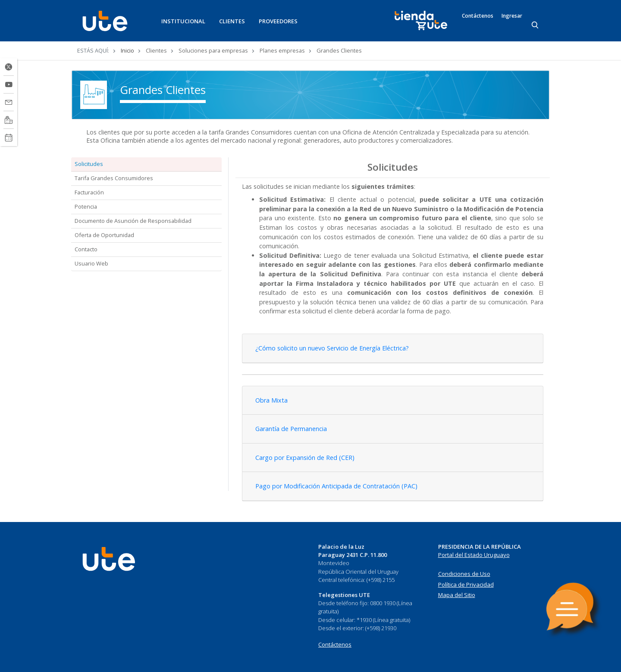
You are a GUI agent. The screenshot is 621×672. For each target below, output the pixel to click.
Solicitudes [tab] (89, 164)
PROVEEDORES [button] (278, 21)
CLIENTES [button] (232, 21)
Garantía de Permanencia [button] (291, 429)
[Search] (536, 25)
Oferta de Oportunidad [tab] (104, 235)
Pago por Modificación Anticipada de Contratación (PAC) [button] (336, 486)
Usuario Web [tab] (91, 263)
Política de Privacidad (466, 584)
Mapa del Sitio (457, 595)
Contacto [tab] (86, 249)
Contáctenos (478, 16)
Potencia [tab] (86, 206)
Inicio (127, 50)
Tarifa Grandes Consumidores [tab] (114, 178)
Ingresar (512, 16)
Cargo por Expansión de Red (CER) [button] (305, 458)
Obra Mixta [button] (271, 400)
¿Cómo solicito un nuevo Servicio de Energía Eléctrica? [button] (332, 348)
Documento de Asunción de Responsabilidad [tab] (133, 221)
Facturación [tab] (89, 192)
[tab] (393, 349)
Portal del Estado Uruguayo (474, 555)
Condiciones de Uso (464, 574)
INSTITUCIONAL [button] (183, 21)
